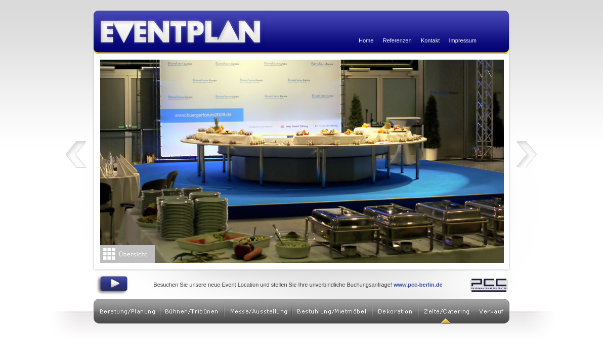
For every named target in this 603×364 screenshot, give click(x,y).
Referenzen (397, 40)
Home (366, 40)
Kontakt (430, 40)
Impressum (463, 40)
